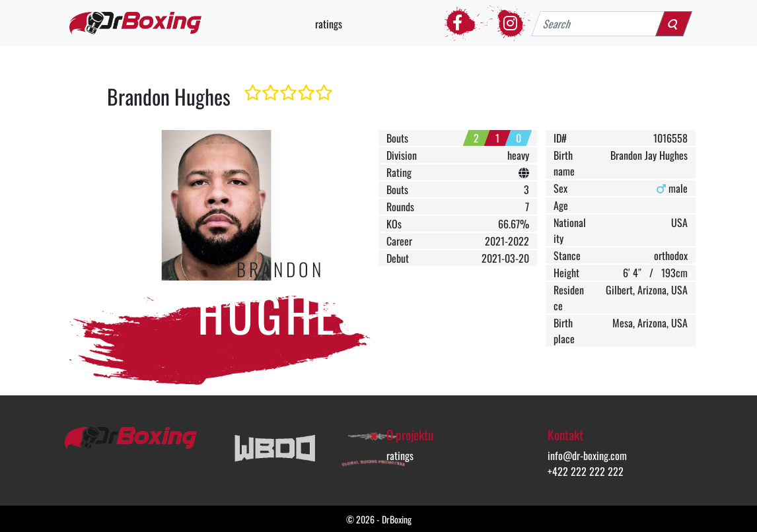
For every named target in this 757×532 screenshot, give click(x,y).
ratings (329, 24)
